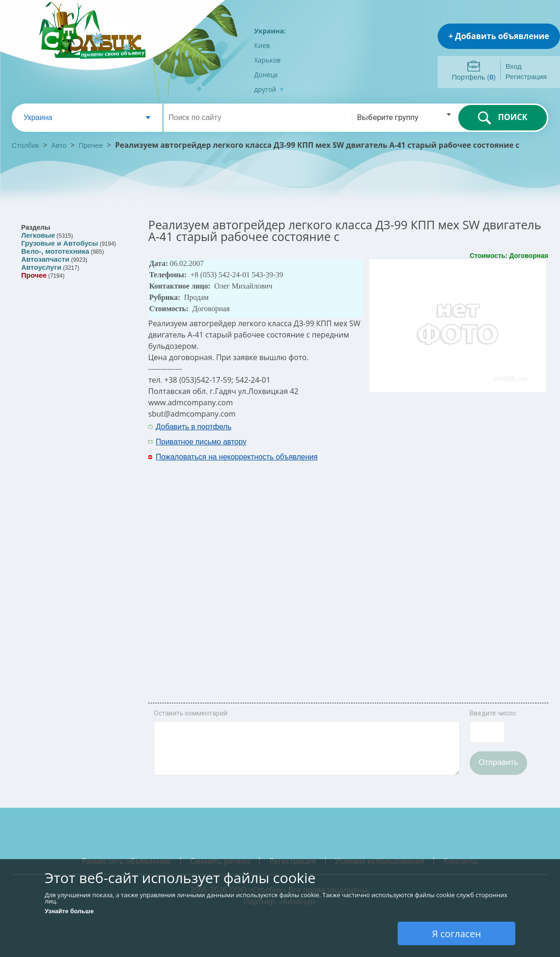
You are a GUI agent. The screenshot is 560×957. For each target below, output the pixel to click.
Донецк (266, 75)
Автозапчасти (45, 259)
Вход (513, 66)
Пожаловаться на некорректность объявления (237, 457)
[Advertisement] (410, 561)
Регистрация (526, 76)
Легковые (38, 235)
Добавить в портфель (194, 427)
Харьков (267, 60)
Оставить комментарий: (191, 713)
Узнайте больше (69, 911)
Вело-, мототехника (55, 251)
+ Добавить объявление (499, 36)
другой (269, 89)
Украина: (270, 31)
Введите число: (493, 713)
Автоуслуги (41, 267)
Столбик (25, 145)
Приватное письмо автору (201, 442)
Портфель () (474, 77)
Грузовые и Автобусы (60, 243)
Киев (262, 45)
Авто (59, 145)
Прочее (91, 145)
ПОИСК (502, 118)
